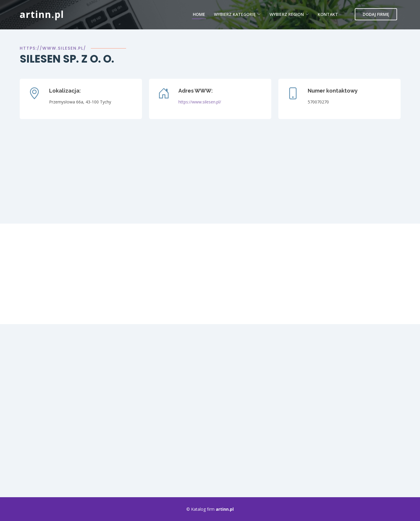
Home (199, 14)
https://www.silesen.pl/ (53, 48)
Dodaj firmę (376, 14)
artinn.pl (42, 14)
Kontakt (328, 14)
